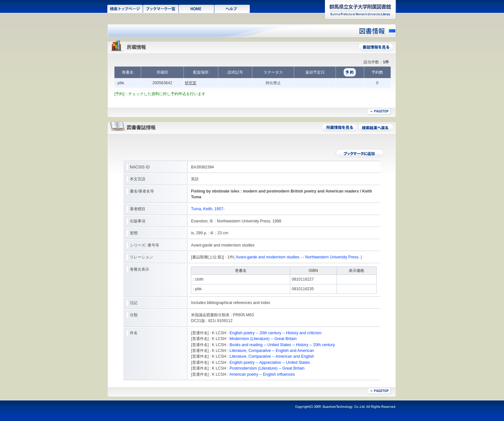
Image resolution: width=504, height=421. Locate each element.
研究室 (191, 83)
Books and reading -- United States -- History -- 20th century (282, 345)
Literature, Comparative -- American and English (272, 356)
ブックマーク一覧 (161, 8)
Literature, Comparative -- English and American (272, 351)
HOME (197, 8)
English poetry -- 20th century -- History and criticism (275, 333)
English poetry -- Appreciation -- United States (270, 363)
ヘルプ (232, 8)
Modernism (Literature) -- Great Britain (263, 339)
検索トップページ (125, 8)
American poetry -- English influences (262, 374)
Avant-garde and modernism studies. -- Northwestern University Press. (297, 257)
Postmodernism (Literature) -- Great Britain (267, 368)
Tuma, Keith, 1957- (208, 209)
